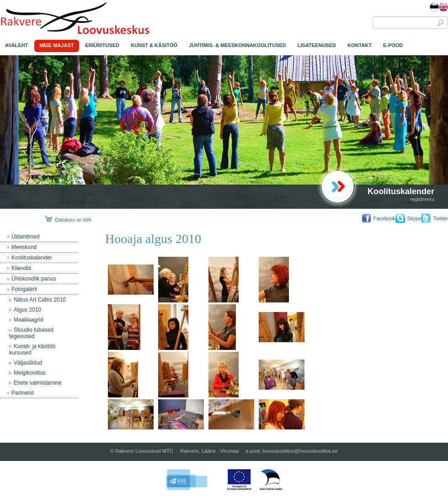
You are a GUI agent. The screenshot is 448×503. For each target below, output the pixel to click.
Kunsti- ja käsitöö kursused (32, 349)
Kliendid (21, 268)
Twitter (441, 218)
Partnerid (23, 393)
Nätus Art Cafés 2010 (40, 300)
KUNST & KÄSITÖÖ (154, 45)
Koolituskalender (401, 191)
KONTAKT (360, 45)
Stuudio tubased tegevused (31, 333)
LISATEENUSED (317, 45)
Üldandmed (25, 237)
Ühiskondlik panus (34, 279)
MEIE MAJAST (56, 45)
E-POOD (393, 45)
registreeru (422, 199)
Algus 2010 (27, 310)
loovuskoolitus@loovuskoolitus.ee (300, 451)
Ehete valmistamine (38, 383)
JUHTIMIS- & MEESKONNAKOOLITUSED (237, 45)
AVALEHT (16, 45)
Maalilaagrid (29, 320)
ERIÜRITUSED (103, 45)
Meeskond (24, 247)
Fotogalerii (24, 289)
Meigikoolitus (29, 373)
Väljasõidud (28, 363)
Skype (414, 218)
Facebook (384, 218)
